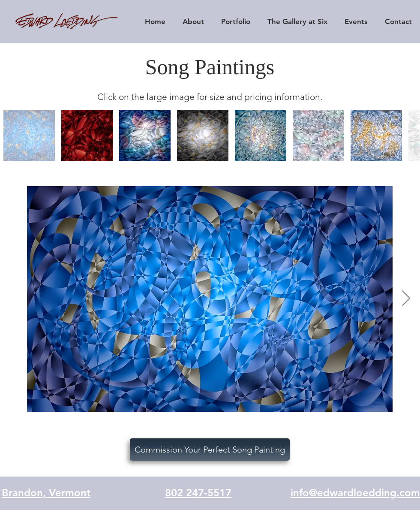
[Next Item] (406, 299)
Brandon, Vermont (46, 493)
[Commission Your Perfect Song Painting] (210, 450)
